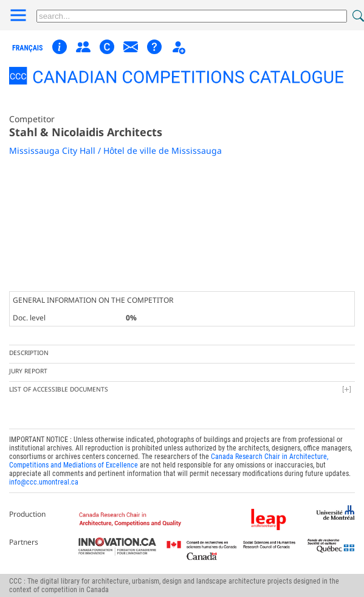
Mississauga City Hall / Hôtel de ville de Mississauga (115, 150)
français (28, 48)
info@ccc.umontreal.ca (44, 482)
